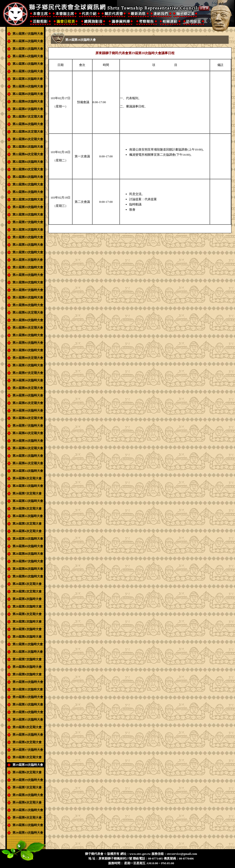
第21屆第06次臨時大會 (28, 305)
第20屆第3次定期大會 (27, 584)
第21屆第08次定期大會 (28, 358)
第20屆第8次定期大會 (27, 478)
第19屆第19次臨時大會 (28, 780)
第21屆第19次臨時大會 (28, 207)
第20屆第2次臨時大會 (27, 621)
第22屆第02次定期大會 (28, 312)
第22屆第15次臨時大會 (28, 49)
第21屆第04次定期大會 (28, 418)
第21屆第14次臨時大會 (28, 245)
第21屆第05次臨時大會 (28, 297)
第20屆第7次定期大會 (27, 493)
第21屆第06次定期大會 (28, 388)
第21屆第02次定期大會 (28, 448)
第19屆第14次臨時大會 (28, 712)
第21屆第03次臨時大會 (28, 350)
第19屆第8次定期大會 (27, 802)
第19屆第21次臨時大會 (28, 810)
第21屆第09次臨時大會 (28, 282)
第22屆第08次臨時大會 (28, 101)
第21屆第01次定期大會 (28, 463)
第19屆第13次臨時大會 (28, 704)
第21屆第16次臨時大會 (28, 230)
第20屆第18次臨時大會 (28, 410)
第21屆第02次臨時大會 (28, 343)
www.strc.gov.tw (140, 854)
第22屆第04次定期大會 (28, 154)
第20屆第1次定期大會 (27, 614)
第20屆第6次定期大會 (27, 508)
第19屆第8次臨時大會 (27, 667)
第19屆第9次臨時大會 (27, 674)
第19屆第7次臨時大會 (27, 659)
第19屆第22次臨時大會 (28, 825)
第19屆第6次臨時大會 (27, 637)
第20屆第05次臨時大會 (28, 576)
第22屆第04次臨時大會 (28, 162)
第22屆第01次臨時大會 (28, 192)
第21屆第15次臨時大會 (28, 237)
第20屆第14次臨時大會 (28, 471)
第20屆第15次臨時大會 (28, 456)
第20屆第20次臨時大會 (28, 380)
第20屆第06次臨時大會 (28, 569)
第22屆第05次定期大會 (28, 139)
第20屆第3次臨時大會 (27, 606)
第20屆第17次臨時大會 (28, 426)
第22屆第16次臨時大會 (28, 41)
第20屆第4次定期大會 (27, 531)
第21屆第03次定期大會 (28, 433)
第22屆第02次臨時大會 (28, 184)
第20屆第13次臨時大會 (28, 486)
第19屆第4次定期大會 (27, 742)
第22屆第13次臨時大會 (28, 64)
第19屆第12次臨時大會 (28, 697)
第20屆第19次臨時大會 (28, 395)
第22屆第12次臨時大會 (28, 71)
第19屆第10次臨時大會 (28, 682)
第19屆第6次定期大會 (27, 772)
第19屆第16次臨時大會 (28, 735)
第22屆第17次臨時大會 (28, 34)
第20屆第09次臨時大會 (28, 546)
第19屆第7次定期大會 (27, 787)
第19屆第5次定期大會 (27, 757)
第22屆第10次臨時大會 (28, 86)
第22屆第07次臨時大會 (28, 109)
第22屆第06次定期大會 (28, 132)
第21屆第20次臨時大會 (28, 199)
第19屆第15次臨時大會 (28, 719)
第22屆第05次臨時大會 (28, 147)
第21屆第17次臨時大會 (28, 222)
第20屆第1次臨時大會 (27, 629)
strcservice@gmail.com (182, 854)
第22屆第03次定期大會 (28, 169)
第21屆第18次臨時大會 (28, 214)
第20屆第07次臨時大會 (28, 561)
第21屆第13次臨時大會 (28, 252)
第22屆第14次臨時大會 (28, 56)
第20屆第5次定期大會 (27, 524)
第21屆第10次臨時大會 (28, 275)
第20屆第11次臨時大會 (28, 516)
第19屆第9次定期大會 (27, 817)
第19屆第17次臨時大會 (28, 750)
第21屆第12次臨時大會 (28, 267)
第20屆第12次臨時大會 (28, 501)
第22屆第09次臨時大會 (28, 94)
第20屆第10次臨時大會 (28, 539)
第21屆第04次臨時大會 (28, 320)
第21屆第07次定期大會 (28, 373)
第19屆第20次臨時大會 (28, 795)
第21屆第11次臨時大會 (28, 260)
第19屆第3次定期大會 (27, 727)
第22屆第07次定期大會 (28, 116)
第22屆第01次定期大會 (28, 328)
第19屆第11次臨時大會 (28, 689)
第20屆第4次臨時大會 (27, 599)
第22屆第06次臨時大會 (28, 124)
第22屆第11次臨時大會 (28, 79)
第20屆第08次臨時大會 (28, 554)
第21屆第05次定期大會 (28, 403)
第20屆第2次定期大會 (27, 591)
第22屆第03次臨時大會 (28, 177)
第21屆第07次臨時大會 (28, 290)
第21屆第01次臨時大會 (28, 335)
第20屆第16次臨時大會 (28, 441)
